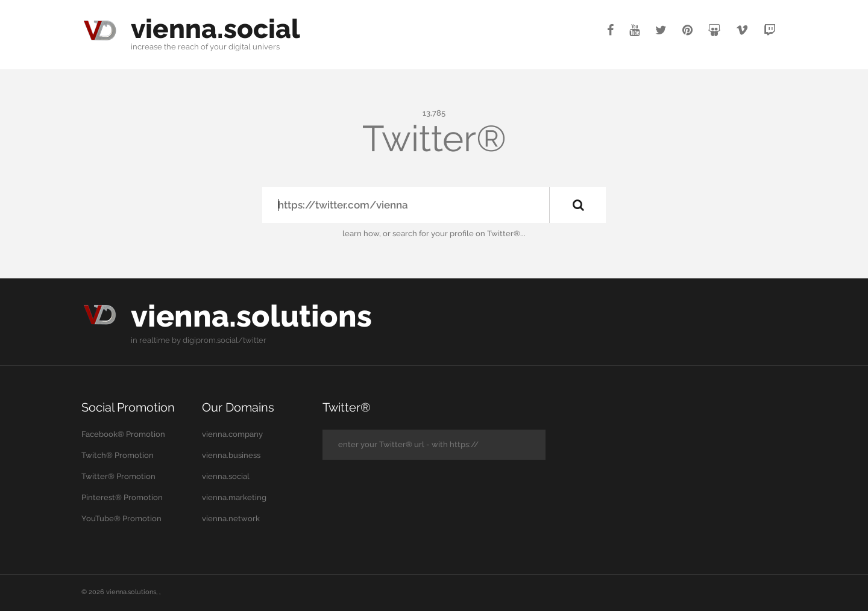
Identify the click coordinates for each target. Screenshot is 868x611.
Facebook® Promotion (123, 434)
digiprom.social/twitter (225, 340)
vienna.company (232, 434)
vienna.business (231, 455)
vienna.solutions (251, 316)
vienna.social (215, 29)
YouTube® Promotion (121, 519)
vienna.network (231, 519)
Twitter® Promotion (118, 476)
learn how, (362, 233)
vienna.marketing (234, 497)
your (218, 47)
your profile (452, 233)
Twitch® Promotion (118, 455)
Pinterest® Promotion (122, 497)
